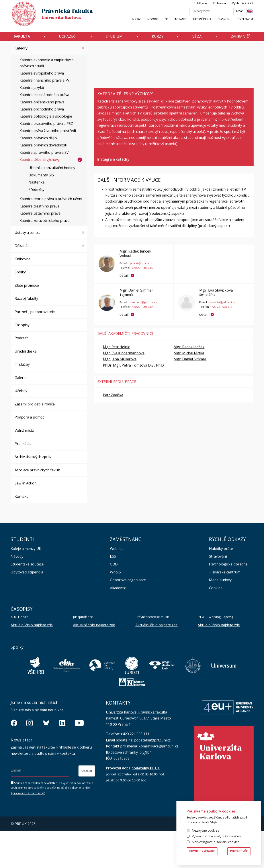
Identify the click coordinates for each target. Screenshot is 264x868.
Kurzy (158, 38)
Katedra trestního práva (39, 247)
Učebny (21, 431)
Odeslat (87, 812)
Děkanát (22, 286)
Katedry (39, 49)
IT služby (22, 405)
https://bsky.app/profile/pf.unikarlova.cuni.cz (46, 764)
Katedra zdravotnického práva (45, 261)
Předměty (36, 230)
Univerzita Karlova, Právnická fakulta (137, 753)
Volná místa (24, 471)
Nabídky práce (221, 589)
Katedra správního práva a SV (44, 193)
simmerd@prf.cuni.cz (144, 343)
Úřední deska (202, 24)
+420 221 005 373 (221, 347)
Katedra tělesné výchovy (40, 200)
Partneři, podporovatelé (35, 352)
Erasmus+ (224, 24)
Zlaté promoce (27, 326)
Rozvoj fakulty (26, 339)
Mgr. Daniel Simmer (136, 331)
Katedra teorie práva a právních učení (51, 239)
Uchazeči (68, 38)
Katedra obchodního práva (42, 150)
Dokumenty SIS (41, 216)
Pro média (23, 484)
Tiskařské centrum (225, 613)
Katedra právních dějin (38, 179)
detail (124, 316)
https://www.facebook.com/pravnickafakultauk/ (14, 764)
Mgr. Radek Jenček (135, 292)
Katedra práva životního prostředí (48, 171)
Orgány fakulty (27, 63)
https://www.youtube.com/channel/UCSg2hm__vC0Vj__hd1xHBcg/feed (79, 764)
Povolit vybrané (202, 851)
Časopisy (22, 366)
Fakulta (22, 38)
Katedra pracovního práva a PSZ (46, 164)
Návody (17, 597)
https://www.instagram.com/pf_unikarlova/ (29, 764)
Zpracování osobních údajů (28, 834)
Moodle (153, 24)
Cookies (216, 629)
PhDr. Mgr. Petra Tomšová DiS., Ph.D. (134, 406)
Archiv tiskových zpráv (33, 497)
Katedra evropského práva (42, 114)
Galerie (21, 418)
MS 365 (137, 24)
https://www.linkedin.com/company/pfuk (63, 764)
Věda (197, 38)
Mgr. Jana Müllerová (120, 400)
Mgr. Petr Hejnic (116, 388)
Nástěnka (36, 223)
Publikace (200, 8)
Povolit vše (239, 851)
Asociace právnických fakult (37, 511)
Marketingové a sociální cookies (216, 842)
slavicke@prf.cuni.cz (222, 343)
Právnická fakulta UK (12, 50)
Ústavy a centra (27, 273)
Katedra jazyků (32, 128)
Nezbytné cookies (205, 830)
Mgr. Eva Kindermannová (124, 394)
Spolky (20, 313)
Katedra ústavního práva (40, 254)
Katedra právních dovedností (43, 186)
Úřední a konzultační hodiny (52, 208)
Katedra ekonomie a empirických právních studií (47, 104)
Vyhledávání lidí (243, 8)
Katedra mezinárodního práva (44, 135)
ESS (113, 597)
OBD (114, 605)
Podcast (21, 379)
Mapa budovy (220, 621)
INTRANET (181, 24)
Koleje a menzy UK (26, 589)
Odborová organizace (128, 621)
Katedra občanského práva (42, 143)
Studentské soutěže (27, 605)
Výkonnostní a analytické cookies (216, 836)
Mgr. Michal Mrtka (189, 394)
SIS (167, 24)
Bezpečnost (245, 24)
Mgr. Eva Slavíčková (216, 331)
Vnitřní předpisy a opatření (37, 76)
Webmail (117, 589)
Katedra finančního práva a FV (44, 121)
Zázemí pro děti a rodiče (35, 445)
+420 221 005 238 (141, 309)
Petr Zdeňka (113, 436)
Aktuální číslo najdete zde (32, 666)
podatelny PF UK (146, 809)
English (250, 16)
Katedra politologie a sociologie (46, 157)
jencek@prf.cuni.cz (142, 304)
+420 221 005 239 (141, 347)
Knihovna (219, 8)
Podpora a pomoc (29, 458)
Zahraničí (240, 38)
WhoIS (115, 613)
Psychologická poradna (228, 605)
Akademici (118, 629)
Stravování (218, 597)
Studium (114, 38)
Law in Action (26, 524)
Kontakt (21, 537)
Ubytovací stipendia (27, 613)
